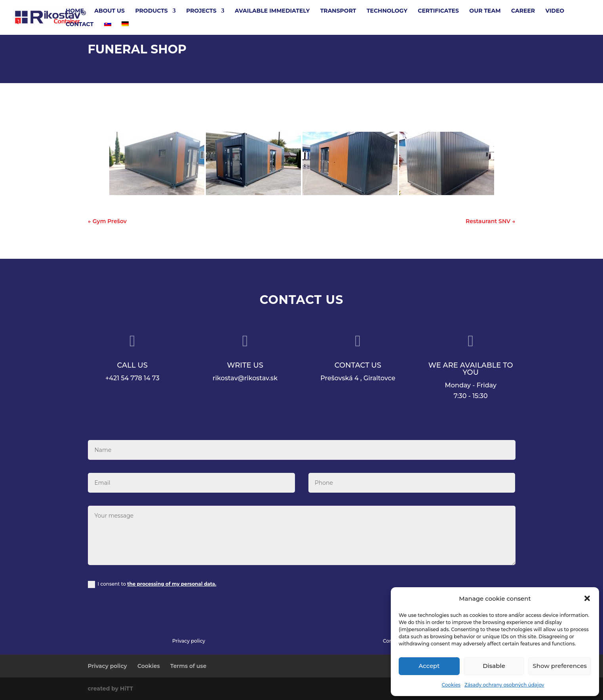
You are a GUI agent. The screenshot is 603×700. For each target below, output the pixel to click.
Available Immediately (272, 11)
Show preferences (560, 666)
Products (151, 11)
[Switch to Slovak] (108, 28)
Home (75, 11)
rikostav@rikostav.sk (245, 378)
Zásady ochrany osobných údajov (504, 685)
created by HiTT (111, 689)
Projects (201, 11)
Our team (485, 11)
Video (555, 11)
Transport (338, 11)
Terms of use (188, 666)
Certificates (438, 11)
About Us (109, 11)
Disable (494, 666)
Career (523, 11)
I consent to (152, 584)
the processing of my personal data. (172, 584)
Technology (387, 11)
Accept (429, 666)
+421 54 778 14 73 (132, 378)
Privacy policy (189, 641)
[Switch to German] (125, 28)
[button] (587, 598)
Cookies (451, 685)
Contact (80, 25)
